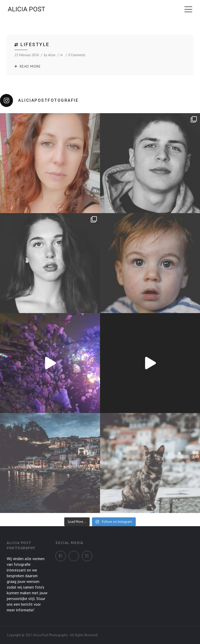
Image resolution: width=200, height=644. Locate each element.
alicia (52, 55)
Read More (30, 66)
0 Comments (77, 55)
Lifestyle (35, 44)
